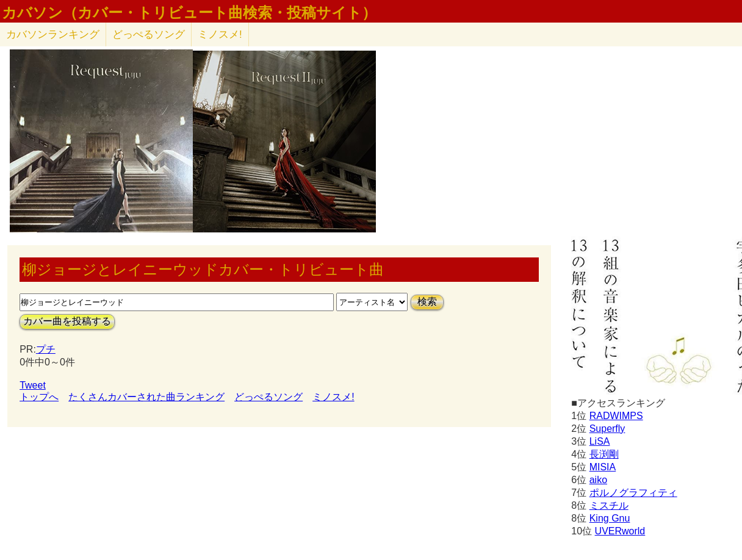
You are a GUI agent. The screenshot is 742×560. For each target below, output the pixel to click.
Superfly (607, 429)
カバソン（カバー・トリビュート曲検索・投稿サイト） (189, 13)
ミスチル (609, 505)
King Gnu (610, 518)
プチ (46, 349)
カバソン (53, 34)
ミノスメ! (220, 34)
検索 (427, 302)
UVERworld (620, 531)
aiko (598, 480)
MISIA (603, 467)
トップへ (39, 397)
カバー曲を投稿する (67, 321)
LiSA (600, 441)
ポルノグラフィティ (633, 493)
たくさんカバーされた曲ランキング (146, 397)
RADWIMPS (616, 416)
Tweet (33, 385)
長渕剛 (604, 454)
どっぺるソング (149, 34)
